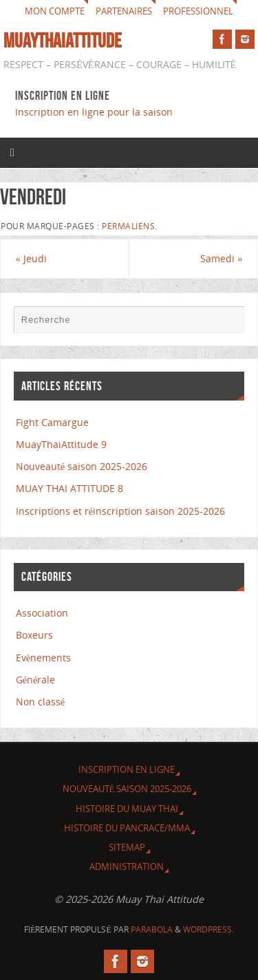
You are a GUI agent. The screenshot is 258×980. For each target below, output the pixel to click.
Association (42, 613)
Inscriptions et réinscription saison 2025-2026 (120, 511)
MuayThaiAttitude (63, 41)
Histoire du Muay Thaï (127, 809)
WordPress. (208, 929)
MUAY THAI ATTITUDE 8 (69, 488)
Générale (36, 680)
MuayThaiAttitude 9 (61, 444)
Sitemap (127, 847)
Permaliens (128, 226)
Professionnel (198, 11)
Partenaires (124, 11)
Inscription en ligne (127, 769)
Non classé (40, 702)
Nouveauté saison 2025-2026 (82, 466)
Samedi (221, 258)
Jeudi (31, 258)
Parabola (152, 929)
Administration (127, 866)
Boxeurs (34, 635)
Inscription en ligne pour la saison (95, 112)
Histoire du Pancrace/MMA (127, 828)
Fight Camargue (52, 422)
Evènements (43, 658)
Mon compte (55, 11)
